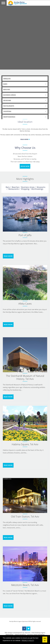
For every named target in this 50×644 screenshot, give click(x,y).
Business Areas (10, 95)
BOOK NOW (25, 166)
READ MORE (8, 256)
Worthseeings (9, 117)
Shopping (7, 111)
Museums (7, 100)
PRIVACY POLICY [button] (28, 641)
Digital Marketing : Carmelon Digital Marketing (30, 635)
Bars (5, 84)
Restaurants (9, 106)
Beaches (7, 90)
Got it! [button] (45, 639)
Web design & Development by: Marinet (17, 633)
